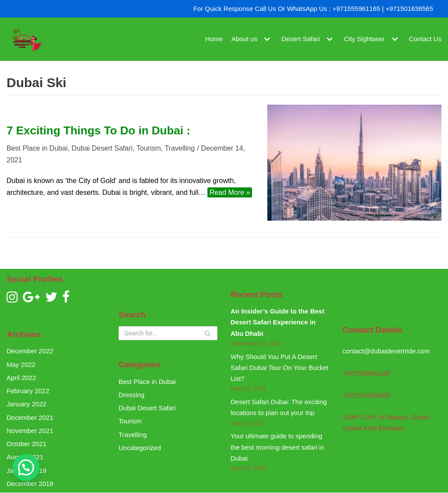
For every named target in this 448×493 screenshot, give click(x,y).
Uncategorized (140, 448)
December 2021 (30, 417)
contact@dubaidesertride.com (386, 351)
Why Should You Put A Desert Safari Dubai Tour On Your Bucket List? (280, 368)
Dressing (131, 395)
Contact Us (425, 39)
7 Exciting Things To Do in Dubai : (98, 130)
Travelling (180, 148)
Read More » (229, 192)
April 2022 (21, 378)
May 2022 (21, 364)
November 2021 (30, 431)
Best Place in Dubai (37, 148)
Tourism (149, 148)
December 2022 (30, 351)
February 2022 (28, 391)
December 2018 (30, 484)
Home (214, 39)
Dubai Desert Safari (102, 148)
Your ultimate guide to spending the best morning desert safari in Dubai (277, 447)
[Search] (168, 333)
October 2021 (26, 444)
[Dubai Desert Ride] (26, 39)
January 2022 (26, 404)
